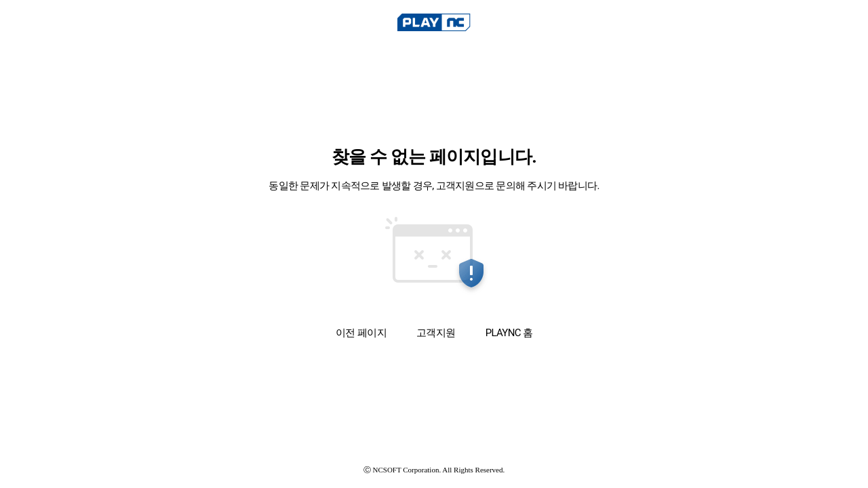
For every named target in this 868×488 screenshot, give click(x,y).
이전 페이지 (361, 332)
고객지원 (436, 333)
